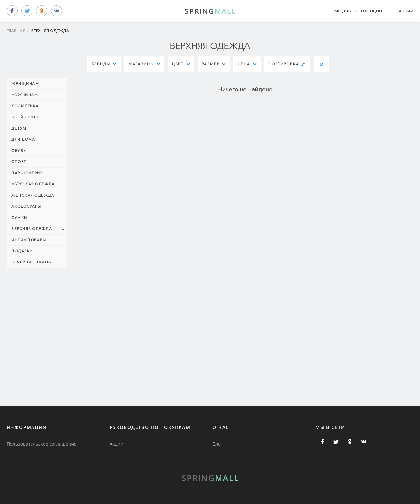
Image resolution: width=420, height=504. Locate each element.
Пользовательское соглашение (42, 444)
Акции (406, 11)
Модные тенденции (358, 11)
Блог (217, 444)
